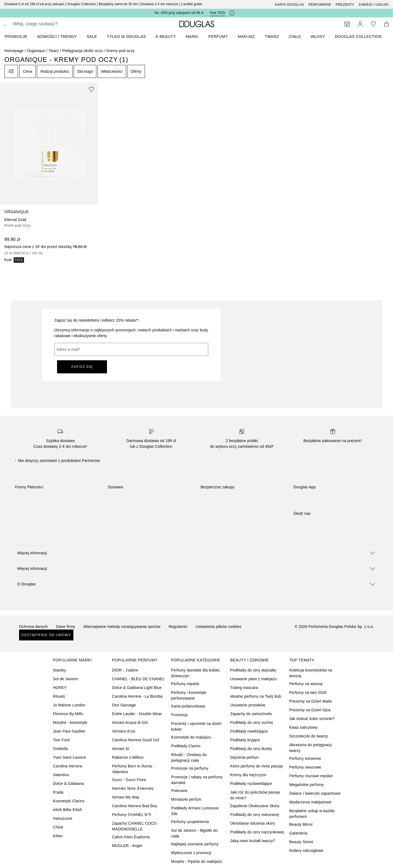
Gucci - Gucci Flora (129, 780)
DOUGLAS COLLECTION (358, 37)
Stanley (59, 670)
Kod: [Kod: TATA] (218, 13)
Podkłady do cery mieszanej (255, 815)
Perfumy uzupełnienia (190, 822)
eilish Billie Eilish (68, 810)
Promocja (179, 715)
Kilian (58, 836)
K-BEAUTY (166, 37)
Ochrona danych (34, 627)
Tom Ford (61, 740)
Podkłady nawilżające (249, 731)
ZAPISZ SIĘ (82, 367)
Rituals (59, 696)
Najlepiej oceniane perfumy (195, 844)
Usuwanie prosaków (248, 705)
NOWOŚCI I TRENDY (57, 37)
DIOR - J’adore (125, 670)
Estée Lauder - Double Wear (137, 714)
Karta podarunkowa (188, 706)
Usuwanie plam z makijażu (253, 679)
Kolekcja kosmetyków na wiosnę (311, 673)
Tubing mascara (244, 688)
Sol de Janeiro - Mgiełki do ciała (194, 833)
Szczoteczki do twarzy (309, 736)
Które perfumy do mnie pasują (256, 766)
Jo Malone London (69, 705)
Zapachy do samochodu (251, 714)
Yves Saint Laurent (69, 757)
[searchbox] (53, 24)
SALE (92, 37)
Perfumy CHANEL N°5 (131, 815)
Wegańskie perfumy (307, 785)
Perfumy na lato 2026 (308, 692)
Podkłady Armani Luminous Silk (195, 811)
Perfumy (218, 37)
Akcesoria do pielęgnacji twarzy (311, 748)
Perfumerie (320, 5)
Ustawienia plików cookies (219, 627)
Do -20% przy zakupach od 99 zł (179, 13)
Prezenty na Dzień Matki (311, 701)
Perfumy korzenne (305, 758)
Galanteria (298, 833)
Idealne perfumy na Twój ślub (256, 696)
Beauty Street (301, 842)
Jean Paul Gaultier (69, 731)
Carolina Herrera (68, 766)
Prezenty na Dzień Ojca (310, 710)
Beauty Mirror (301, 824)
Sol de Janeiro (65, 679)
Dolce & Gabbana (69, 784)
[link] (49, 173)
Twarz (272, 37)
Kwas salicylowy (303, 727)
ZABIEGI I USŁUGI (374, 5)
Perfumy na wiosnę (306, 684)
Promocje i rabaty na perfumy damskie (197, 780)
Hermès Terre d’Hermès (133, 788)
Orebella (60, 749)
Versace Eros (124, 731)
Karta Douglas (290, 5)
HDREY (60, 688)
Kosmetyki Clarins (69, 801)
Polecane (179, 791)
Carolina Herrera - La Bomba (137, 696)
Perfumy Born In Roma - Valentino (133, 769)
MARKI (192, 37)
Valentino (61, 775)
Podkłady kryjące (245, 740)
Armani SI (120, 749)
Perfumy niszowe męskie (311, 776)
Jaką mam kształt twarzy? (253, 841)
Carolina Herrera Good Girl (135, 740)
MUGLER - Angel (127, 846)
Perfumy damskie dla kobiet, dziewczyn (196, 673)
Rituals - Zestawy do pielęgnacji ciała (189, 757)
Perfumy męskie (185, 684)
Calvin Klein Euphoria (131, 837)
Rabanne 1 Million (128, 757)
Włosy (318, 37)
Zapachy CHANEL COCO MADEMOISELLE (134, 826)
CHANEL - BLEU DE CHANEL (138, 679)
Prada (58, 792)
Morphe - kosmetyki (70, 722)
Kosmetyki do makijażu (191, 737)
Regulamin (178, 627)
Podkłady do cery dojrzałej (253, 670)
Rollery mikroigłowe (306, 851)
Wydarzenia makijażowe (310, 802)
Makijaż (246, 37)
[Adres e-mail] (131, 349)
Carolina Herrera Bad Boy (134, 806)
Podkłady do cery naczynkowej (257, 832)
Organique (36, 51)
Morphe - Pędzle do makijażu (197, 861)
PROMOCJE (16, 37)
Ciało (295, 37)
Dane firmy (66, 627)
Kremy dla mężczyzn (248, 775)
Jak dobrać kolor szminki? (312, 719)
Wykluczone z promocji (191, 853)
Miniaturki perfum (186, 799)
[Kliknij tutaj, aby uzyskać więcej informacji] (232, 13)
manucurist (62, 818)
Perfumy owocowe (305, 767)
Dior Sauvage (124, 705)
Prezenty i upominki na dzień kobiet (196, 726)
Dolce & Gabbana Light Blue (137, 688)
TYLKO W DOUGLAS (126, 37)
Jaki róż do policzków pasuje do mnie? (255, 795)
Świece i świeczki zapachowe (315, 793)
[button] (196, 553)
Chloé (58, 827)
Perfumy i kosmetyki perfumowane (189, 695)
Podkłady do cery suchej (251, 722)
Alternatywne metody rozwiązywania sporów (122, 627)
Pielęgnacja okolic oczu (83, 51)
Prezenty (345, 5)
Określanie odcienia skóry (253, 823)
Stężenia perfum (244, 757)
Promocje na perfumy (190, 768)
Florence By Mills (68, 714)
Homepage (14, 51)
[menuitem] (20, 37)
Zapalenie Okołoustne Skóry (255, 806)
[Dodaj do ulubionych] (91, 89)
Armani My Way (126, 797)
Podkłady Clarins (186, 746)
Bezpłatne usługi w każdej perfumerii (312, 814)
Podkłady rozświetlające (251, 784)
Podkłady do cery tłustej (251, 749)
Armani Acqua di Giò (130, 722)
